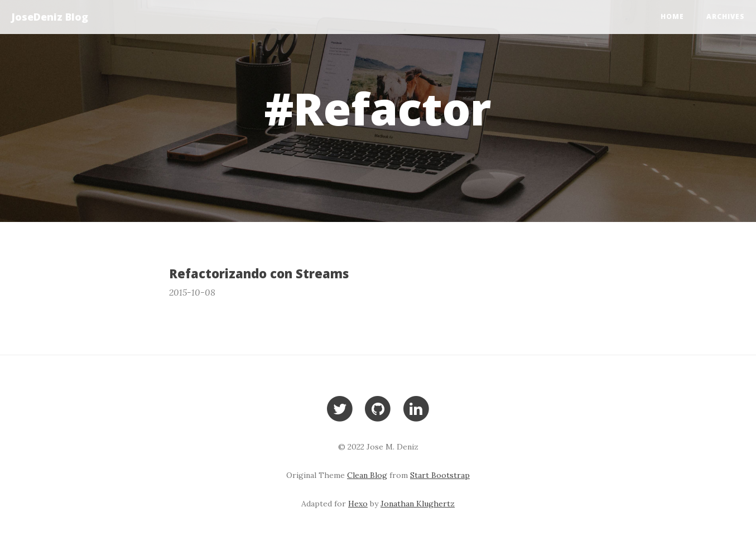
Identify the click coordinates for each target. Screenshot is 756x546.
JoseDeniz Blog (50, 17)
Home (672, 16)
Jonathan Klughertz (418, 504)
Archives (726, 16)
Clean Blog (367, 475)
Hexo (358, 504)
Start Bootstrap (440, 475)
